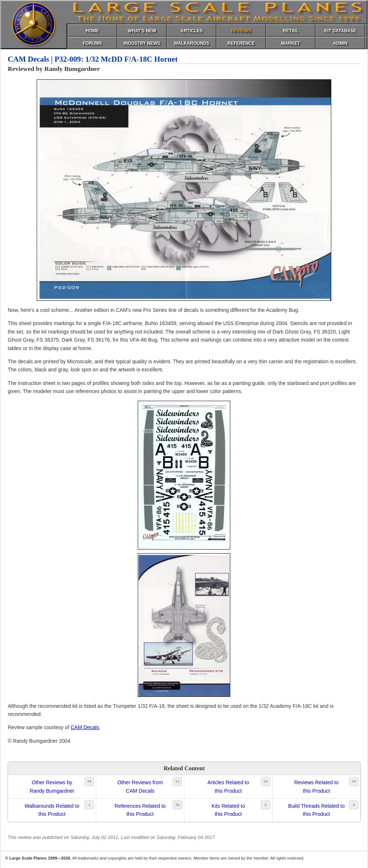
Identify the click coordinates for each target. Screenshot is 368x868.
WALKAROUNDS (192, 43)
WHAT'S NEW (142, 31)
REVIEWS (241, 31)
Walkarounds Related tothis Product (52, 810)
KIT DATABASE (340, 31)
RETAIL (291, 31)
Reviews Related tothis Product (316, 786)
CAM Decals (85, 727)
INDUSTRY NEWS (142, 43)
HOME (93, 31)
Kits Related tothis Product (228, 810)
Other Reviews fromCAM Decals (140, 786)
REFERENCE (241, 43)
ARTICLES (192, 31)
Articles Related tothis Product (228, 786)
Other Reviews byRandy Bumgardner (52, 786)
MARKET (291, 43)
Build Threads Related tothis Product (317, 810)
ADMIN (340, 43)
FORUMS (93, 43)
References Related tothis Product (140, 810)
